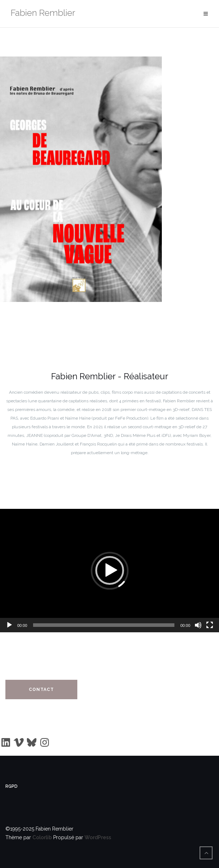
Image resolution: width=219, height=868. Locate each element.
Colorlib (42, 837)
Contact (41, 690)
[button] (110, 570)
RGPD (12, 786)
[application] (109, 571)
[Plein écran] (210, 625)
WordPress (98, 837)
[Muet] (198, 625)
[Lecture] (9, 625)
